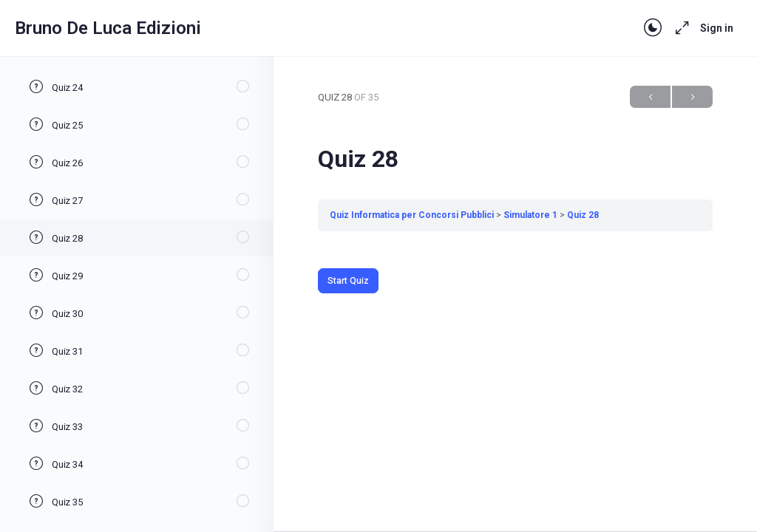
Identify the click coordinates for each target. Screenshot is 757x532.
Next (692, 97)
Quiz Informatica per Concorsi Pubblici (412, 215)
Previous (650, 97)
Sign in (717, 28)
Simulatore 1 (530, 215)
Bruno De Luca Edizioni (108, 28)
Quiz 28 (583, 215)
